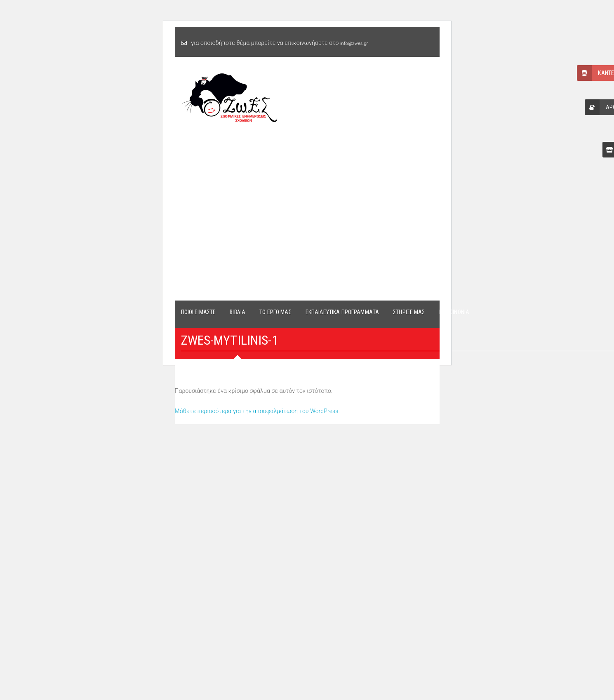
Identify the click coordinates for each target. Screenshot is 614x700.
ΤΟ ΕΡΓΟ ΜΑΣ (275, 312)
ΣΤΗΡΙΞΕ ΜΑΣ (409, 312)
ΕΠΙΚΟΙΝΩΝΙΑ (454, 312)
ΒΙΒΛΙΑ (238, 312)
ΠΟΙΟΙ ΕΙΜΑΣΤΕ (199, 312)
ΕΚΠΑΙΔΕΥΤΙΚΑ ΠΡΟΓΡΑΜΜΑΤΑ (342, 312)
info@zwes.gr (354, 43)
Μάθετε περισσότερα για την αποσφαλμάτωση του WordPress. (258, 411)
